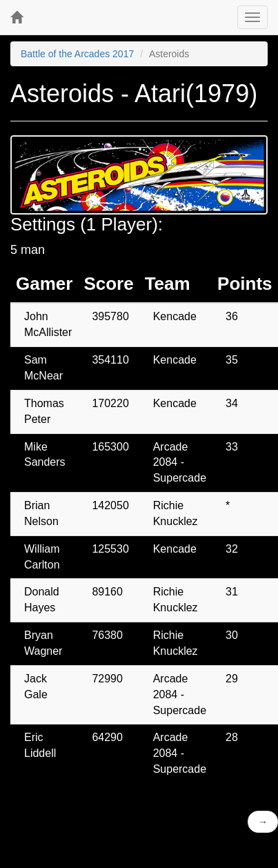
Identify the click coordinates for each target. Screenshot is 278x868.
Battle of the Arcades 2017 (77, 54)
